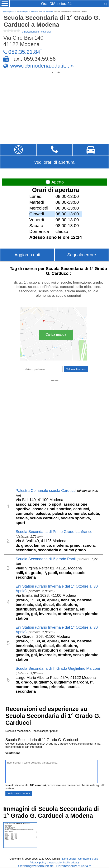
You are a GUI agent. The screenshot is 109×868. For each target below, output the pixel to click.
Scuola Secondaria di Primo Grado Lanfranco (54, 532)
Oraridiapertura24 (10, 12)
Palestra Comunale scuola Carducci (46, 491)
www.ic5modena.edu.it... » (42, 66)
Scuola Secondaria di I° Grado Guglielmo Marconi (58, 668)
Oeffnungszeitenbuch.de (36, 866)
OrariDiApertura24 (56, 4)
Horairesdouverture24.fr (73, 866)
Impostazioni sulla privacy (64, 862)
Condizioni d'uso (88, 859)
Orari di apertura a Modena (28, 12)
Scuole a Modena (47, 12)
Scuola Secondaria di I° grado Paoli (46, 559)
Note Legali (69, 859)
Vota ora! (46, 32)
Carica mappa (56, 335)
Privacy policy (38, 862)
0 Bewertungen (30, 32)
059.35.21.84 (24, 52)
